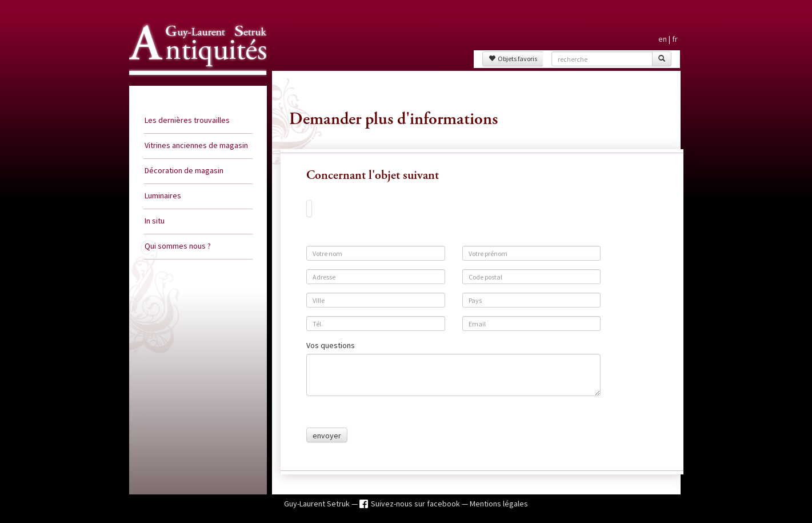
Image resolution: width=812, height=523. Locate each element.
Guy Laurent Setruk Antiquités (193, 85)
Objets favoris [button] (513, 59)
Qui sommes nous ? (178, 246)
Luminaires (163, 195)
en (663, 39)
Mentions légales (499, 504)
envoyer (327, 436)
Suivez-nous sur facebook (416, 504)
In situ (155, 221)
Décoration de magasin (184, 170)
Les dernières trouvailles (187, 120)
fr (675, 39)
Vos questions (331, 345)
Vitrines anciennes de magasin (196, 145)
